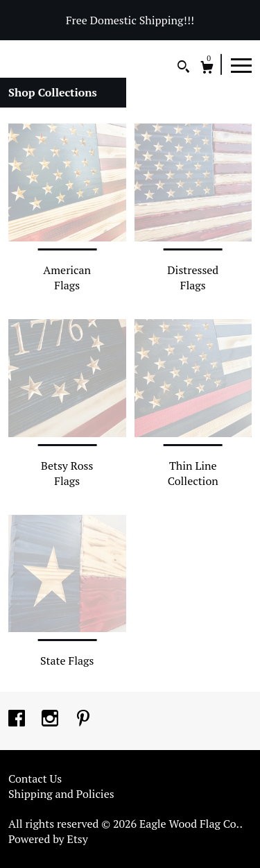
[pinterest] (83, 720)
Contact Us (35, 778)
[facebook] (18, 720)
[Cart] (207, 69)
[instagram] (51, 720)
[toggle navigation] (241, 65)
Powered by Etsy (48, 839)
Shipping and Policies (61, 794)
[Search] (183, 68)
